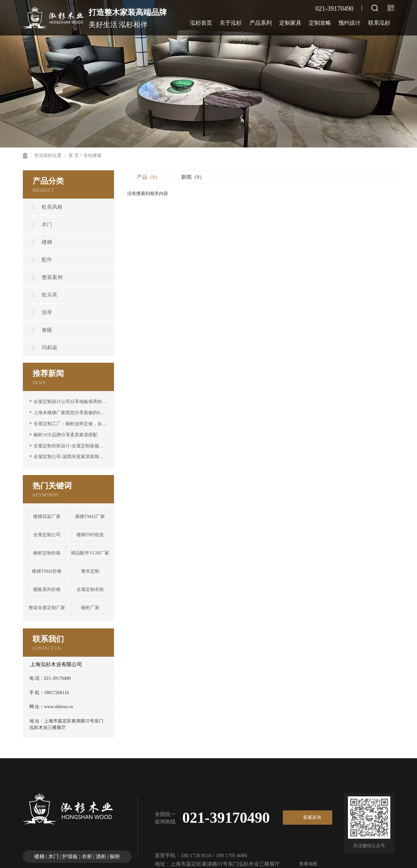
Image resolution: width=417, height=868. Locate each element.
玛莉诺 (50, 348)
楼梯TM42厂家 (90, 517)
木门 (47, 224)
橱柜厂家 (90, 608)
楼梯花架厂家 (47, 517)
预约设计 (350, 23)
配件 (47, 260)
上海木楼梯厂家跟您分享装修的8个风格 (71, 413)
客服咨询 (312, 817)
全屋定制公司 (47, 535)
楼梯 (47, 242)
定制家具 (290, 23)
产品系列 (261, 23)
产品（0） (149, 177)
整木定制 (90, 571)
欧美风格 (52, 207)
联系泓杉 (379, 23)
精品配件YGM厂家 (90, 553)
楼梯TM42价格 (47, 571)
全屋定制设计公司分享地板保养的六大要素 (71, 402)
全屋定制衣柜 (90, 589)
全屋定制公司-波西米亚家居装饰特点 (71, 457)
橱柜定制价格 (47, 553)
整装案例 (52, 277)
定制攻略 (320, 23)
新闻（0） (193, 177)
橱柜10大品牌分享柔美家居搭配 (65, 435)
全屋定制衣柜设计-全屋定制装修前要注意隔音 (71, 446)
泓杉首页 (201, 23)
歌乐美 (50, 295)
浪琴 (47, 312)
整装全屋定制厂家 (47, 608)
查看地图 (308, 864)
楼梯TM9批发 (90, 535)
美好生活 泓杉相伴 (128, 17)
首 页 (74, 155)
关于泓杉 (231, 23)
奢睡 (47, 330)
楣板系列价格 (47, 589)
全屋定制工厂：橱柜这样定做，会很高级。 (71, 424)
